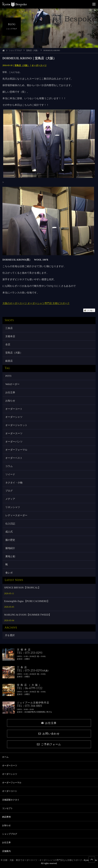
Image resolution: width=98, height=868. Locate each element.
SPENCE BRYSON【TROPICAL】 (22, 588)
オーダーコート (14, 409)
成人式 (9, 532)
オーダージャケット (16, 425)
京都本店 (10, 336)
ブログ (9, 491)
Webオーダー (12, 384)
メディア (10, 499)
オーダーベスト (14, 458)
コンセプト (7, 808)
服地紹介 (10, 548)
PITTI (8, 376)
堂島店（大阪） (33, 50)
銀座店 (9, 361)
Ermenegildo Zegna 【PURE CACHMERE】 (27, 601)
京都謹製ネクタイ (11, 800)
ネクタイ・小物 (14, 483)
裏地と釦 (10, 556)
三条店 (9, 328)
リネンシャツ (13, 507)
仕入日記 (10, 524)
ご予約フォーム (49, 744)
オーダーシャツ (14, 417)
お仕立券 (10, 392)
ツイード (10, 474)
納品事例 (6, 817)
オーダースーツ (39, 65)
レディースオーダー (16, 515)
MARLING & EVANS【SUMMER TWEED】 (28, 615)
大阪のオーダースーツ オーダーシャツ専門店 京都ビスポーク (36, 303)
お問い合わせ (49, 734)
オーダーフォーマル (16, 450)
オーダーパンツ (14, 442)
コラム (9, 466)
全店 (8, 344)
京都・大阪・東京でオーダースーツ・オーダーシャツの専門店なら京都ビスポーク (43, 860)
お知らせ (10, 401)
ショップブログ (15, 50)
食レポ (9, 573)
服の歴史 (10, 540)
